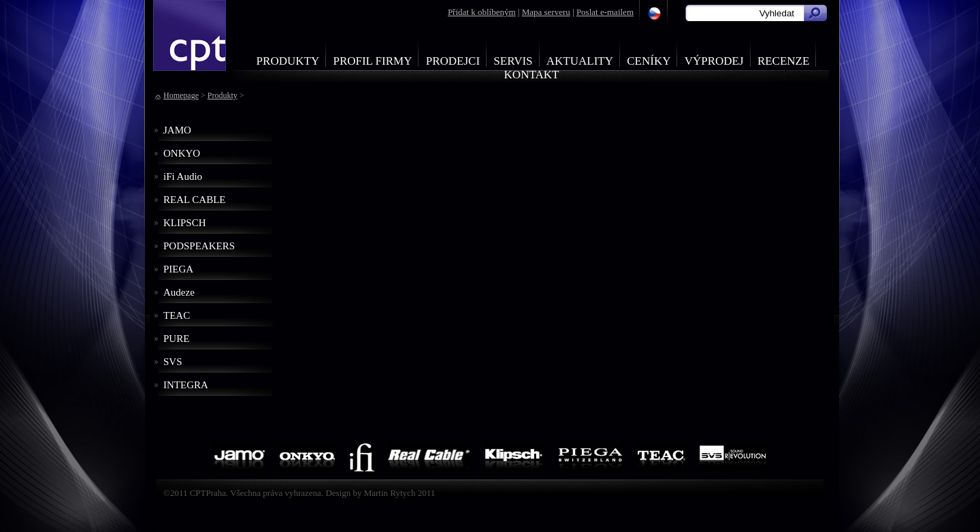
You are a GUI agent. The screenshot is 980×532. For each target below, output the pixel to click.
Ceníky (649, 61)
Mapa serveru (546, 12)
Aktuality (580, 61)
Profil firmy (372, 61)
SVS (173, 362)
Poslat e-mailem (605, 12)
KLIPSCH (185, 223)
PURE (176, 339)
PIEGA (178, 269)
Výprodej (714, 61)
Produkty (288, 61)
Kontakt (532, 75)
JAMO (177, 130)
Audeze (179, 292)
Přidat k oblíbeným (482, 12)
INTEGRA (186, 385)
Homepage (181, 95)
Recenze (784, 61)
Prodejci (453, 61)
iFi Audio (183, 176)
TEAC (177, 315)
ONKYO (182, 153)
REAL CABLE (195, 200)
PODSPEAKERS (199, 246)
